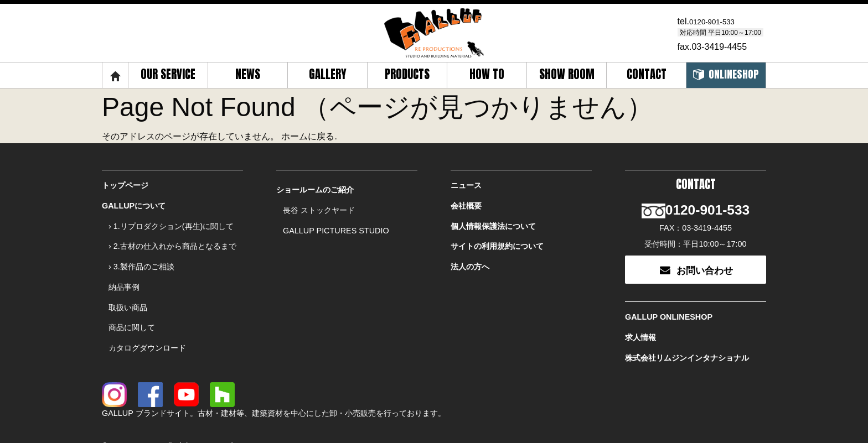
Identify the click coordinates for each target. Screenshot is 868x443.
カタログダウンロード (147, 323)
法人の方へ (470, 254)
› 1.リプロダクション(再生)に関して (171, 220)
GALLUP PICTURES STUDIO (336, 224)
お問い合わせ (696, 255)
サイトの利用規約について (497, 237)
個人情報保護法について (493, 220)
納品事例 (124, 272)
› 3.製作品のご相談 (141, 254)
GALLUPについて (134, 202)
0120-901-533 (717, 21)
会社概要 (466, 202)
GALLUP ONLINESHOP (669, 301)
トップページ (125, 185)
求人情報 (640, 318)
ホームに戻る (308, 136)
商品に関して (132, 306)
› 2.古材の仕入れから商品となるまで (172, 237)
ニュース (466, 185)
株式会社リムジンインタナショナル (687, 335)
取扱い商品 (128, 289)
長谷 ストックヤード (319, 207)
